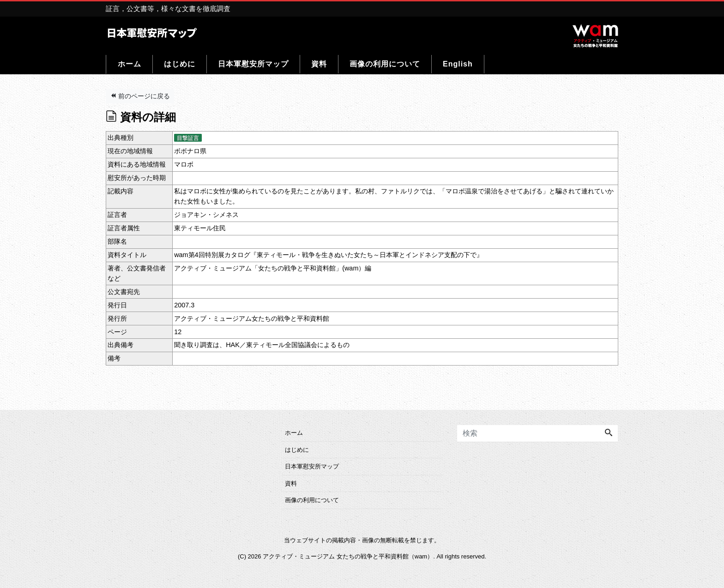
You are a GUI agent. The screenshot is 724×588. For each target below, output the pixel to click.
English (458, 64)
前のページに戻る (140, 96)
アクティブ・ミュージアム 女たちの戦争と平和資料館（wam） (348, 556)
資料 (319, 64)
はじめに (180, 64)
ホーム (130, 64)
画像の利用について (385, 64)
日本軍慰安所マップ (253, 64)
